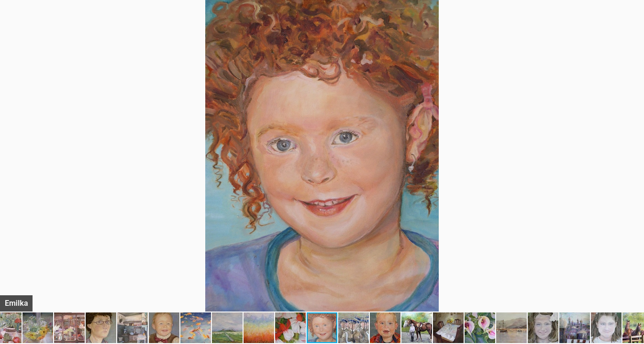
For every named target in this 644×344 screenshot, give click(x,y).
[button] (635, 25)
